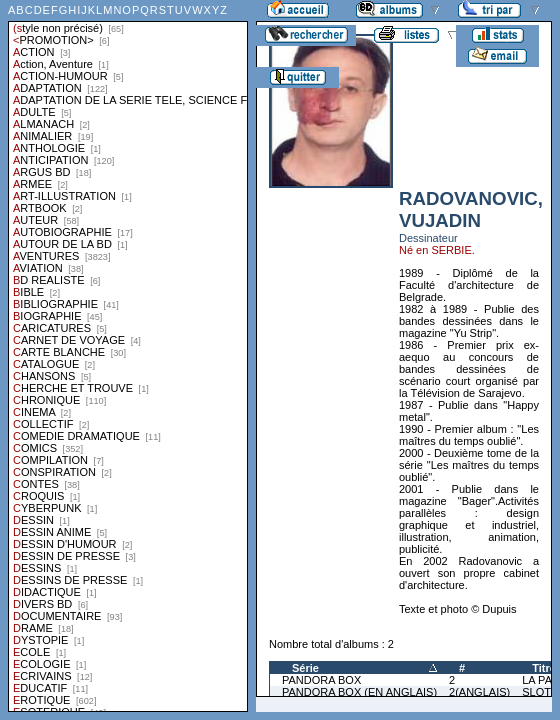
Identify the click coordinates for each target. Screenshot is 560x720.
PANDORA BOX (321, 680)
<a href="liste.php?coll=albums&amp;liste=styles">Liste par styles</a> (128, 356)
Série (305, 668)
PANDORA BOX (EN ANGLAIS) (359, 692)
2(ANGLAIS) (479, 692)
